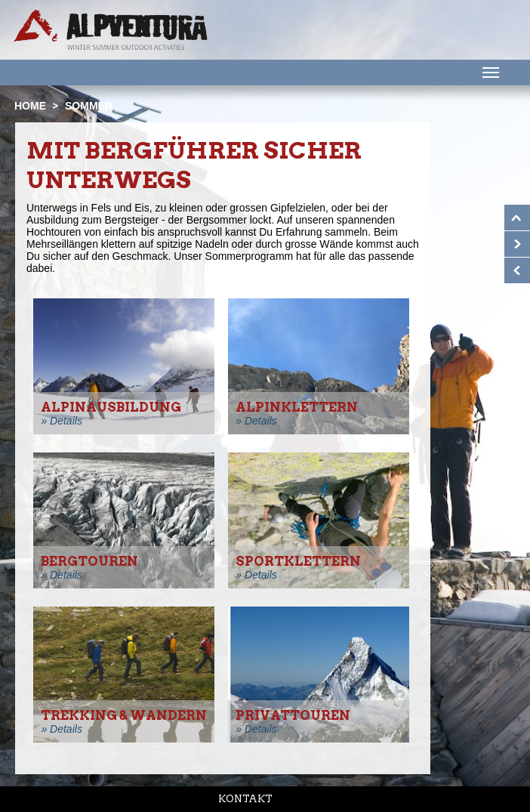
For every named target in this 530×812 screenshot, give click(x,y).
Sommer (89, 106)
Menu (489, 72)
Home (30, 106)
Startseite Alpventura (111, 30)
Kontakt (245, 799)
